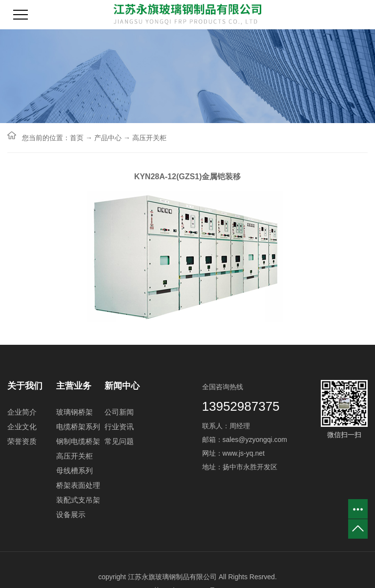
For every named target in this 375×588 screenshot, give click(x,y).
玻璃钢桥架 (74, 412)
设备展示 (71, 514)
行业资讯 (119, 427)
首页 (77, 138)
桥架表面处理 (78, 485)
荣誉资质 (22, 441)
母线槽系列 (74, 471)
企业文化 (22, 427)
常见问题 (119, 441)
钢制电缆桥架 (78, 441)
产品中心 (108, 138)
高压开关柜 (149, 138)
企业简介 (22, 412)
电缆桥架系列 (78, 427)
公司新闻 (119, 412)
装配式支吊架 (78, 500)
